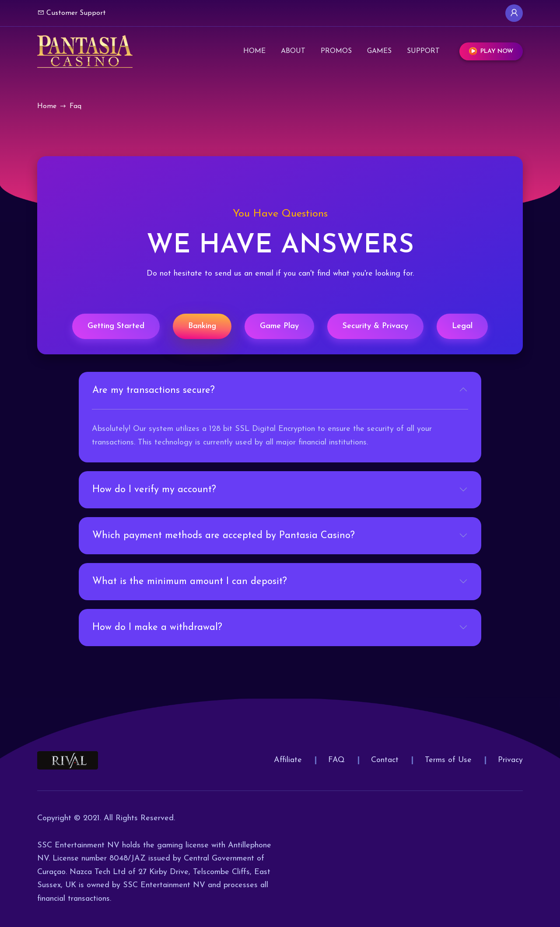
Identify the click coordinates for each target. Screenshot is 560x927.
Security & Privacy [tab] (375, 326)
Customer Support (72, 13)
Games (379, 51)
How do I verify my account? (154, 490)
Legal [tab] (462, 326)
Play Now (491, 51)
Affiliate (288, 760)
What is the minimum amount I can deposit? (190, 582)
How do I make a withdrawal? (157, 628)
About (293, 51)
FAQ (336, 760)
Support (423, 51)
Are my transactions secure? (154, 390)
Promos (336, 51)
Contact (385, 760)
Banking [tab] (202, 326)
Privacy (510, 760)
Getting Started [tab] (116, 326)
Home (254, 51)
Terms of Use (448, 760)
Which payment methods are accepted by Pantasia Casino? (224, 536)
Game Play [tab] (279, 326)
